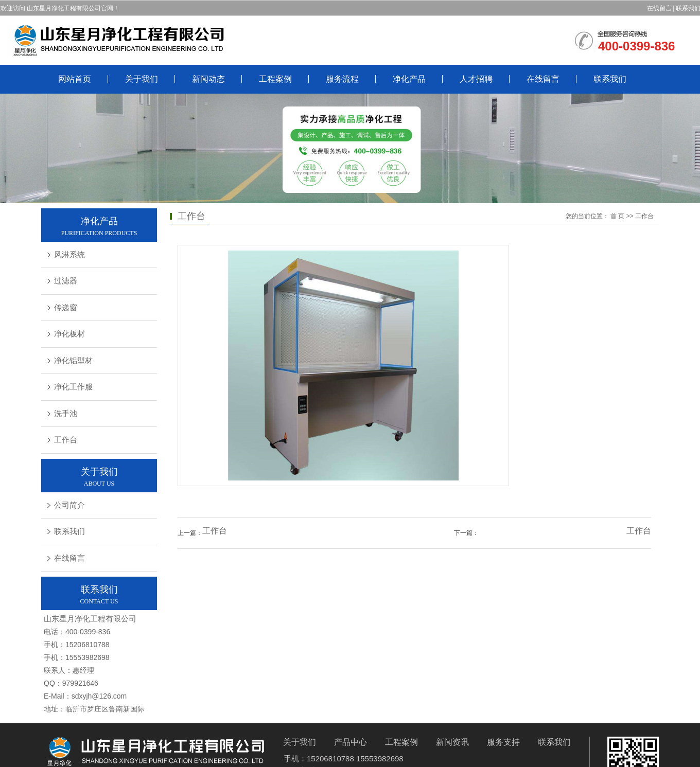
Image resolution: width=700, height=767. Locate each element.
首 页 (617, 216)
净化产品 (409, 79)
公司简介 (69, 505)
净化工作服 (73, 387)
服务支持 (503, 742)
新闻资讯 (452, 742)
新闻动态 (208, 79)
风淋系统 (69, 255)
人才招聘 (476, 79)
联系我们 (610, 79)
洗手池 (66, 414)
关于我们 (142, 79)
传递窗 (66, 308)
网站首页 (75, 79)
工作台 (66, 440)
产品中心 (351, 742)
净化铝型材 (73, 361)
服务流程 (342, 79)
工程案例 (275, 79)
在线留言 (659, 8)
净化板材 (69, 334)
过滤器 (66, 281)
